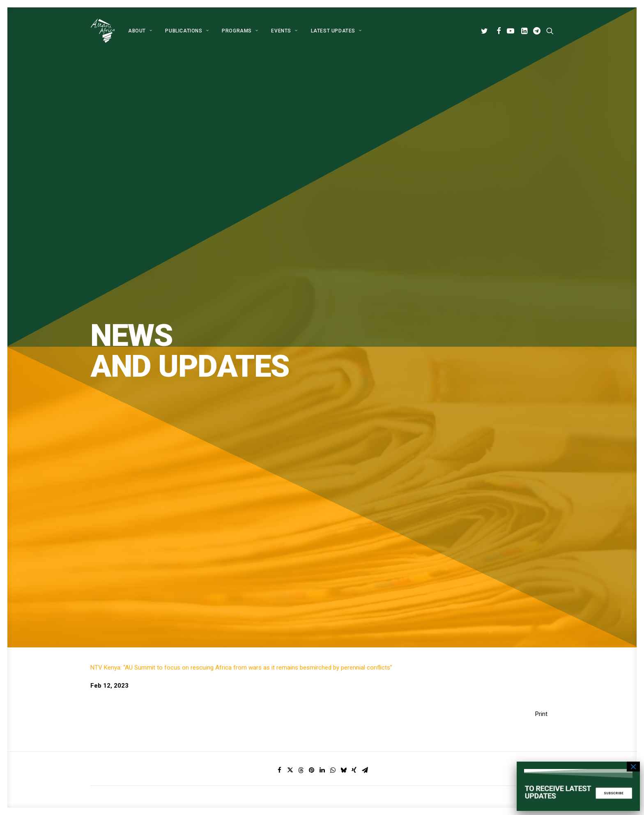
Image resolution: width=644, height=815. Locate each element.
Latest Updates (336, 31)
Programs (240, 31)
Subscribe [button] (359, 496)
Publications (187, 31)
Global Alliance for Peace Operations (140, 570)
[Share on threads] (301, 357)
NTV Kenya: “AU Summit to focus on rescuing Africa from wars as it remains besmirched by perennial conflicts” (241, 254)
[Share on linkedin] (322, 357)
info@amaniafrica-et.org (481, 695)
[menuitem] (140, 31)
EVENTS (284, 31)
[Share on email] (365, 357)
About (140, 31)
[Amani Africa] (103, 31)
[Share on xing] (354, 357)
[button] (486, 31)
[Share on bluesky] (343, 357)
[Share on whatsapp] (333, 357)
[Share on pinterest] (311, 357)
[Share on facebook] (279, 357)
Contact (285, 738)
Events (283, 728)
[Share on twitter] (290, 357)
